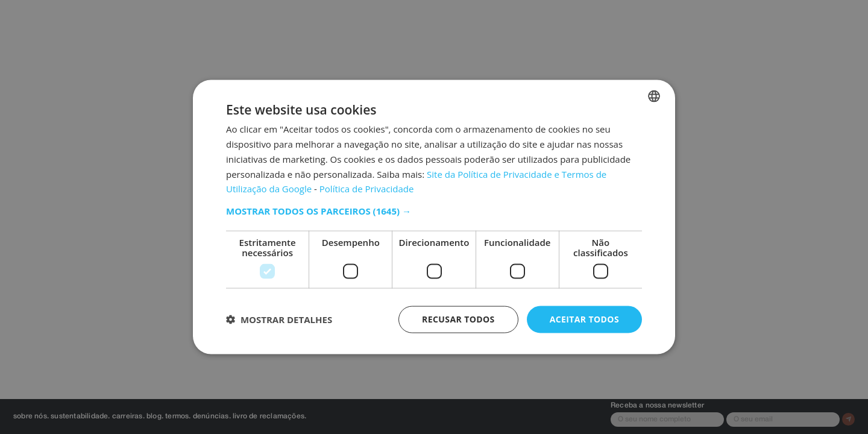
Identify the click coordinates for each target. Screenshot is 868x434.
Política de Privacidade (367, 189)
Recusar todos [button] (458, 319)
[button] (434, 211)
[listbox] (654, 96)
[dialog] (434, 217)
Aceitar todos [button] (584, 319)
